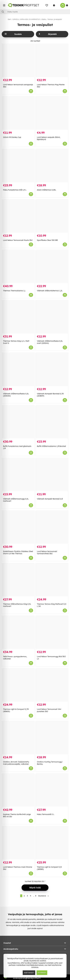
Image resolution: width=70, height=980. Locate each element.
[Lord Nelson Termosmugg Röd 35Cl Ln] (52, 632)
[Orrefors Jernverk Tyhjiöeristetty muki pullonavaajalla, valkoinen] (18, 738)
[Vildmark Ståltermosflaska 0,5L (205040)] (18, 369)
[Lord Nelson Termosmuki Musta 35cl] (18, 216)
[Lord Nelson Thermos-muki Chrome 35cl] (18, 843)
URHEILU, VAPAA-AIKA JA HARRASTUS (26, 19)
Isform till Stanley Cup (12, 137)
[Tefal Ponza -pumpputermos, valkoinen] (18, 632)
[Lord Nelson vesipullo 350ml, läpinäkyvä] (52, 113)
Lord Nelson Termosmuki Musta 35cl (18, 240)
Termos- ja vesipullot (55, 19)
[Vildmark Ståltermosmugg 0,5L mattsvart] (18, 475)
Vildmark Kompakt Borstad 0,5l (50, 499)
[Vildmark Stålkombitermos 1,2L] (52, 266)
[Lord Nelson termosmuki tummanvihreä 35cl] (52, 527)
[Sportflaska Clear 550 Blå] (52, 216)
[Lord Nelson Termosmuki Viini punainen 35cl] (52, 685)
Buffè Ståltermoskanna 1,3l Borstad (51, 446)
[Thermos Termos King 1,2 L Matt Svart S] (18, 317)
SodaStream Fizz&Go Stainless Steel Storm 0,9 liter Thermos (18, 552)
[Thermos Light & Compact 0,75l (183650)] (18, 685)
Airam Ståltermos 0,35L (47, 190)
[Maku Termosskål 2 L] (52, 790)
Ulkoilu (44, 19)
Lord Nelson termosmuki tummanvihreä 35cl (47, 552)
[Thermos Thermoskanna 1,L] (18, 266)
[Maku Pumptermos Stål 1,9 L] (18, 166)
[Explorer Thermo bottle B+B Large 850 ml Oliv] (18, 790)
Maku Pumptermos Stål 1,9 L (15, 190)
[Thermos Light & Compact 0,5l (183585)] (52, 843)
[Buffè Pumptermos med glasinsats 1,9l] (18, 422)
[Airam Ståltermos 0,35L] (52, 166)
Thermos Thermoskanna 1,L (14, 291)
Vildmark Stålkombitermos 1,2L (50, 291)
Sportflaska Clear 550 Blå (47, 240)
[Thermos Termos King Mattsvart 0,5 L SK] (52, 580)
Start (9, 19)
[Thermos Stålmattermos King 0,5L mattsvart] (18, 580)
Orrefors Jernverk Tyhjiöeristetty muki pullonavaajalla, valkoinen (16, 763)
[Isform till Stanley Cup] (18, 113)
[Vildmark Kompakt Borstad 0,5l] (52, 475)
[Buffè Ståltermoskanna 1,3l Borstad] (52, 422)
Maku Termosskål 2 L (46, 814)
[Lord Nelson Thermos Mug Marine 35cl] (52, 61)
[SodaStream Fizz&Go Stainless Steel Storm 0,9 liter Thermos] (18, 527)
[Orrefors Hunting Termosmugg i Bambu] (52, 738)
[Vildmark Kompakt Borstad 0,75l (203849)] (52, 369)
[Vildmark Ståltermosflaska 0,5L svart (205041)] (52, 317)
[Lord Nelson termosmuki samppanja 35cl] (18, 61)
